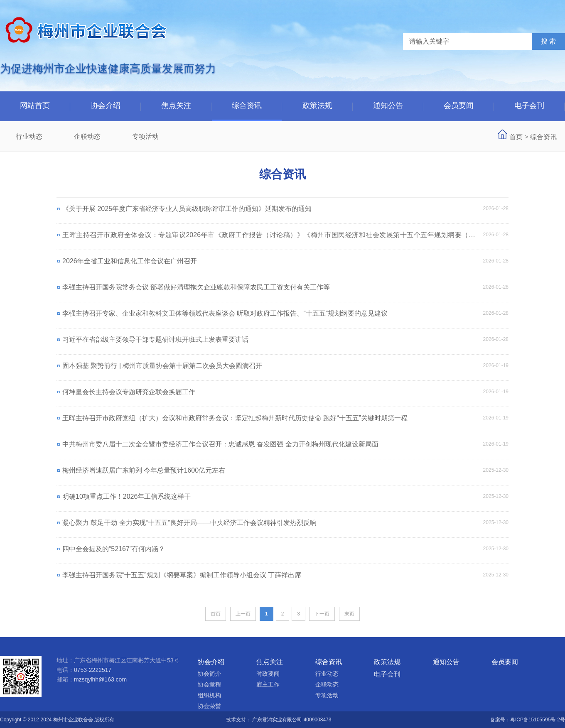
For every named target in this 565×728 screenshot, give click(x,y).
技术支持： (239, 720)
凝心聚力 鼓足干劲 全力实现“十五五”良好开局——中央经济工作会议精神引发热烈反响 (189, 523)
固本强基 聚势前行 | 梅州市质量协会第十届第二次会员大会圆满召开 (162, 366)
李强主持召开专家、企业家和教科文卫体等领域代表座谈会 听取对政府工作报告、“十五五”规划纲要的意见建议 (225, 313)
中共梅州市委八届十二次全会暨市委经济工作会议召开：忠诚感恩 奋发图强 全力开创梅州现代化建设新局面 (220, 444)
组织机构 (209, 695)
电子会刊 (529, 105)
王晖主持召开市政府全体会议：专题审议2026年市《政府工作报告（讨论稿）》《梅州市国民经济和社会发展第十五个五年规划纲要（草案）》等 (269, 239)
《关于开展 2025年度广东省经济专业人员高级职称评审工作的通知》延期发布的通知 (187, 209)
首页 (516, 137)
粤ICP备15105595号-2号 (538, 720)
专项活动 (145, 136)
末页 (349, 614)
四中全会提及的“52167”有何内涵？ (114, 549)
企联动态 (87, 136)
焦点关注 (176, 105)
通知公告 (388, 105)
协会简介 (209, 674)
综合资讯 (247, 105)
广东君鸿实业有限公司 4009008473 (292, 720)
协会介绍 (106, 105)
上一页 (243, 614)
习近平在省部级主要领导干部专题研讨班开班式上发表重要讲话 (155, 339)
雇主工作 (268, 684)
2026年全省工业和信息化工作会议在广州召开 (130, 261)
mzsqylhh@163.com (100, 679)
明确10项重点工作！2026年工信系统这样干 (127, 496)
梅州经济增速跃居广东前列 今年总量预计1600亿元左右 (144, 470)
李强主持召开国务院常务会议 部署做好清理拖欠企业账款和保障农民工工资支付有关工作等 (196, 287)
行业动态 (29, 136)
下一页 (322, 614)
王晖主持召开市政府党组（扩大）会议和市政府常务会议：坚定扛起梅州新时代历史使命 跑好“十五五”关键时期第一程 (235, 418)
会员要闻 (459, 105)
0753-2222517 (93, 670)
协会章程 (209, 684)
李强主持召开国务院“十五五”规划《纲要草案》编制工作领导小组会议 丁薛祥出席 (182, 575)
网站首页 (35, 105)
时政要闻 (268, 674)
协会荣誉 (209, 706)
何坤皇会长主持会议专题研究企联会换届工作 (129, 392)
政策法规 (317, 105)
